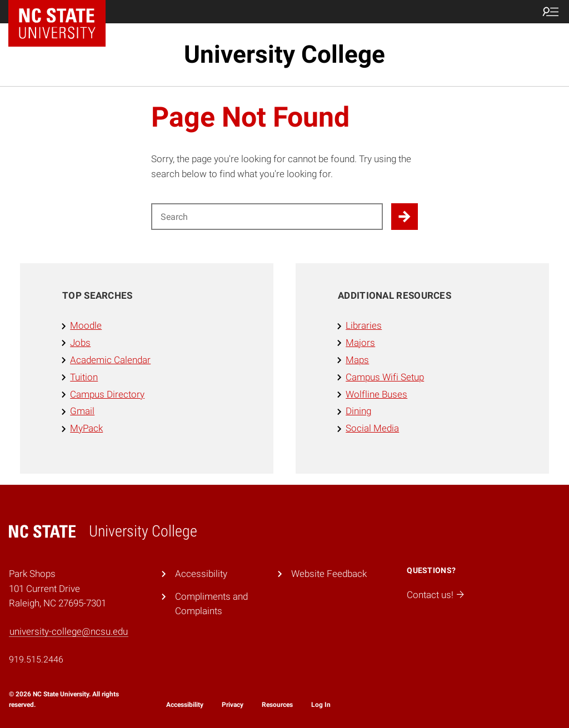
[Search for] (267, 217)
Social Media (372, 428)
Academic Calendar (110, 360)
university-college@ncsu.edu (69, 631)
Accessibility (201, 574)
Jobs (80, 343)
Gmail (82, 411)
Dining (358, 411)
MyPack (86, 428)
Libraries (364, 325)
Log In (321, 705)
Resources (277, 705)
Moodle (86, 325)
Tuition (84, 377)
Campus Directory (107, 394)
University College (284, 54)
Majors (360, 343)
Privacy (233, 705)
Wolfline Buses (376, 394)
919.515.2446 (36, 659)
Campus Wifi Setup (385, 377)
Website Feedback (329, 574)
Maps (357, 360)
